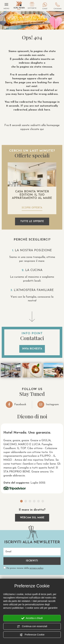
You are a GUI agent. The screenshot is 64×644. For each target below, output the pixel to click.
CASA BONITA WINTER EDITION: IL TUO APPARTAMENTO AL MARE (32, 195)
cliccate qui (45, 79)
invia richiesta (32, 349)
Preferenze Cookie (32, 635)
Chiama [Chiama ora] (58, 6)
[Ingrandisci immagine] (11, 370)
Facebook (16, 405)
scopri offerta (32, 208)
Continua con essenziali (32, 626)
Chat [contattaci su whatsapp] (45, 6)
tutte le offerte (32, 221)
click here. (44, 110)
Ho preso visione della (25, 568)
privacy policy (37, 568)
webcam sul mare (32, 518)
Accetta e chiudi (32, 618)
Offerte (32, 6)
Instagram (48, 405)
